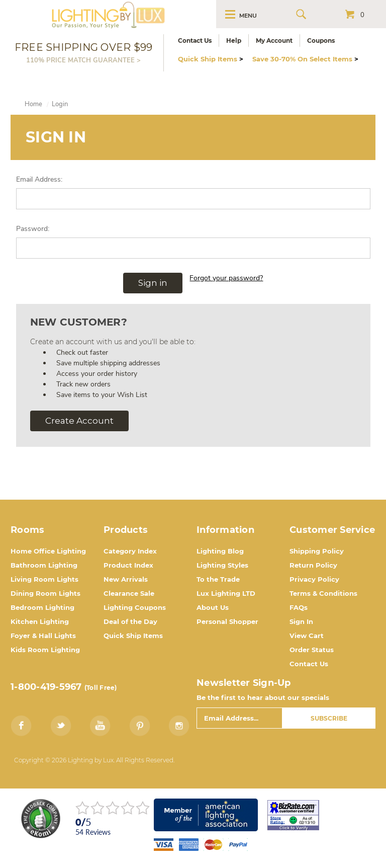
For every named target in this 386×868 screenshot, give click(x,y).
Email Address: (39, 179)
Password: (33, 229)
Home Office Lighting (48, 551)
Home (33, 104)
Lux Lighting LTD (226, 593)
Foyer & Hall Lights (43, 636)
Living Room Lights (44, 579)
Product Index (128, 565)
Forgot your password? (226, 278)
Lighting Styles (222, 565)
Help (234, 41)
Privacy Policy (314, 579)
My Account (274, 41)
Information (225, 530)
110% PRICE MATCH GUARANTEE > (83, 60)
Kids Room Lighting (45, 650)
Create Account (79, 421)
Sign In (301, 621)
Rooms (27, 530)
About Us (213, 607)
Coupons (321, 41)
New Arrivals (126, 579)
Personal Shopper (227, 621)
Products (126, 530)
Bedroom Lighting (42, 607)
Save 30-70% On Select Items (305, 59)
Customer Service (332, 530)
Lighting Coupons (135, 607)
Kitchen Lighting (40, 621)
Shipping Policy (317, 551)
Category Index (130, 551)
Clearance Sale (129, 593)
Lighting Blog (220, 551)
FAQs (299, 607)
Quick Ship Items (211, 59)
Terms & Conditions (323, 593)
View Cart (307, 636)
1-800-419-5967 (46, 687)
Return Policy (313, 565)
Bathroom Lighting (44, 565)
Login (60, 104)
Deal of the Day (130, 621)
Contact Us (195, 41)
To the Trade (218, 579)
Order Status (312, 650)
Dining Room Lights (45, 593)
